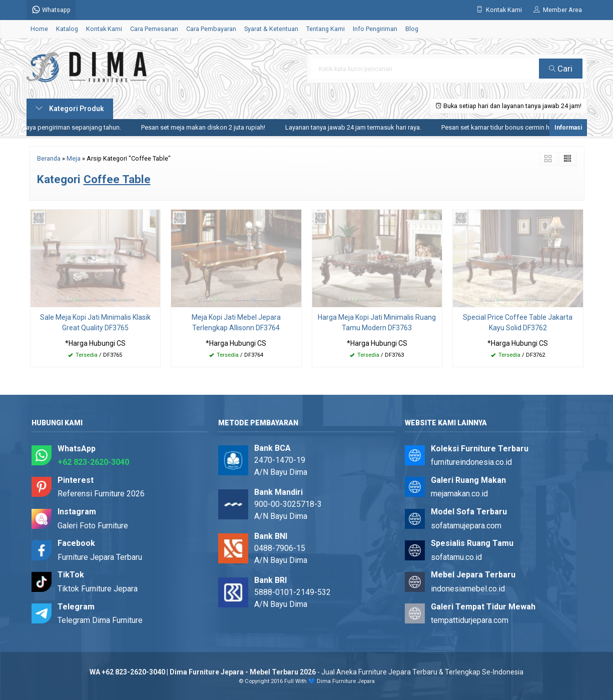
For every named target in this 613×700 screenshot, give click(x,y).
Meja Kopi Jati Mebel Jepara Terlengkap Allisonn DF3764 (236, 322)
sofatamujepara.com (466, 526)
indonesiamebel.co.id (468, 589)
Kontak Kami (104, 29)
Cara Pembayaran (211, 29)
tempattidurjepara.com (470, 620)
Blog (412, 29)
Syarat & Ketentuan (271, 29)
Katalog (67, 29)
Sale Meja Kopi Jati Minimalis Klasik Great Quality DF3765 (95, 322)
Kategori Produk (70, 109)
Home (39, 29)
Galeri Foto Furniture (93, 526)
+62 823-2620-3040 (93, 462)
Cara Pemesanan (154, 29)
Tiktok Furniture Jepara (98, 589)
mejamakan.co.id (459, 494)
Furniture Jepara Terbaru (100, 557)
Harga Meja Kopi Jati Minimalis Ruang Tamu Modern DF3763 (377, 322)
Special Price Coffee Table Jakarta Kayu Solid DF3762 (518, 322)
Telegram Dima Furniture (100, 620)
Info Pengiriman (375, 29)
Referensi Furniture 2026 (101, 494)
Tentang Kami (326, 29)
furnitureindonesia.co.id (471, 462)
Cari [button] (561, 69)
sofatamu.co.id (456, 557)
